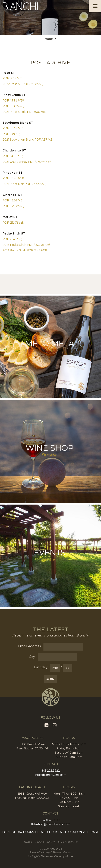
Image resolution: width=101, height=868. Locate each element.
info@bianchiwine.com (50, 775)
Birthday (41, 667)
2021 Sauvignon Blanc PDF (28, 140)
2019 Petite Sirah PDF (25, 250)
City (32, 657)
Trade (28, 842)
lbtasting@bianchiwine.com (51, 824)
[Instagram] (55, 725)
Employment (45, 842)
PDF (12, 78)
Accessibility (68, 842)
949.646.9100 (50, 820)
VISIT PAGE (91, 832)
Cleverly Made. (64, 856)
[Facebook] (46, 725)
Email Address (29, 646)
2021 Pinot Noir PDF (24, 184)
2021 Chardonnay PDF (27, 162)
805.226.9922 (50, 771)
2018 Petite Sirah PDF (26, 245)
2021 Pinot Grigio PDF (24, 112)
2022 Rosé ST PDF (23, 84)
